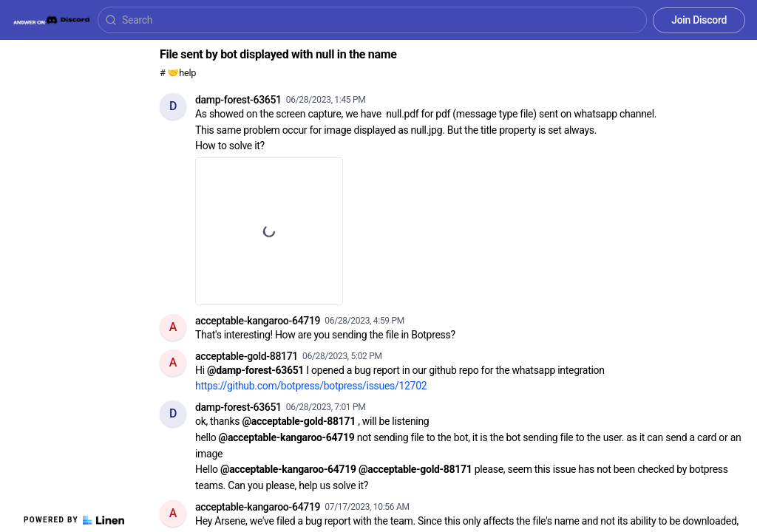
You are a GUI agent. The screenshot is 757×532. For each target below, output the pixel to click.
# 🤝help (178, 73)
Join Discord (699, 20)
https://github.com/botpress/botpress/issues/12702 (311, 386)
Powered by (74, 520)
